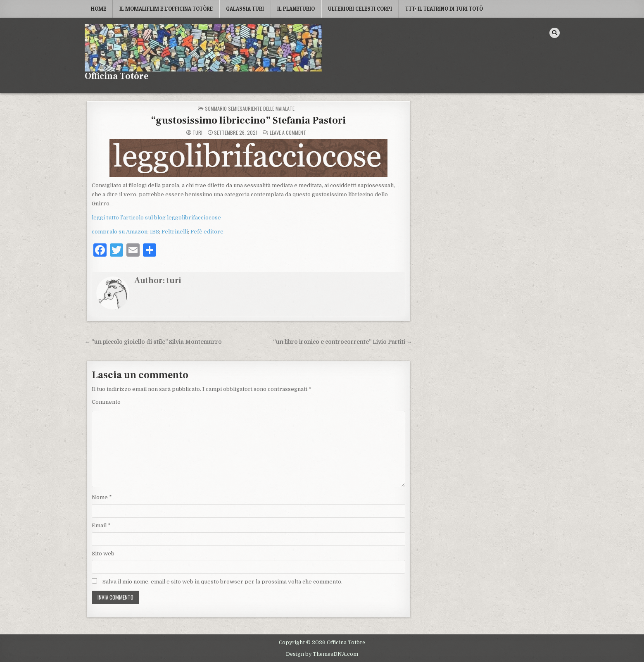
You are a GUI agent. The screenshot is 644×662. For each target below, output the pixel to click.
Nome (102, 497)
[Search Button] (555, 33)
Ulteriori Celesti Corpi (360, 9)
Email (101, 525)
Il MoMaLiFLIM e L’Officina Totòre (166, 9)
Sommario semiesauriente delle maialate (250, 108)
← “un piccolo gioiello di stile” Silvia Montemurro (153, 342)
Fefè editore (207, 232)
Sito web (103, 554)
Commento (106, 402)
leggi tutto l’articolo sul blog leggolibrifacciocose (156, 218)
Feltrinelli (175, 232)
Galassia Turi (245, 9)
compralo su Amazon (120, 232)
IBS (154, 232)
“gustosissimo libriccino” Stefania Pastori (248, 120)
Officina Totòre (117, 76)
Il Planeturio (296, 9)
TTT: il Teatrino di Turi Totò (444, 9)
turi (197, 133)
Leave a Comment (288, 133)
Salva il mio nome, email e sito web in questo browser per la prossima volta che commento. (222, 582)
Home (99, 9)
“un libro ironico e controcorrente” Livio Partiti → (343, 342)
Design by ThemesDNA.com (322, 654)
